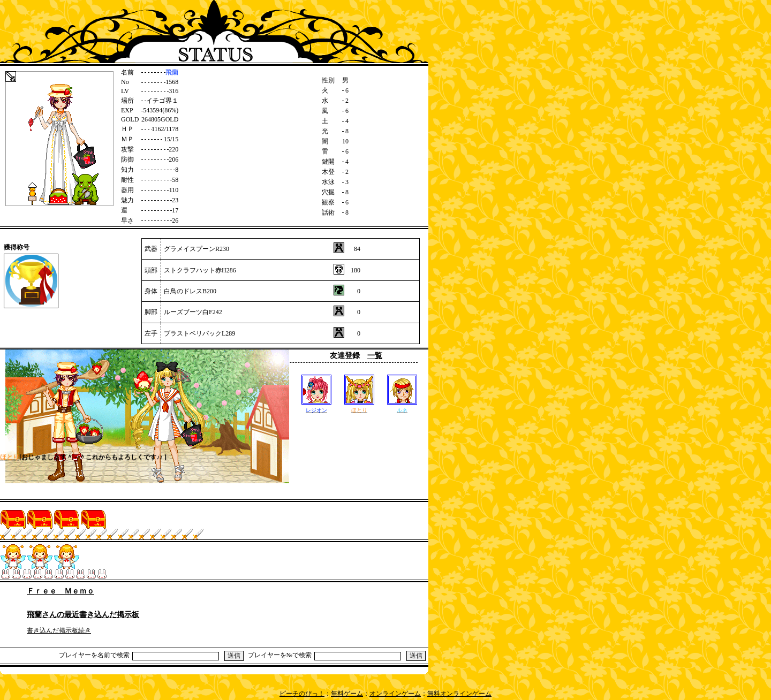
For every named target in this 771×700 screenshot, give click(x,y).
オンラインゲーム (395, 694)
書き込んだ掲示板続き (59, 630)
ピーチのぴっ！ (302, 694)
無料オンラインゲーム (459, 694)
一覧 (375, 356)
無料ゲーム (347, 694)
